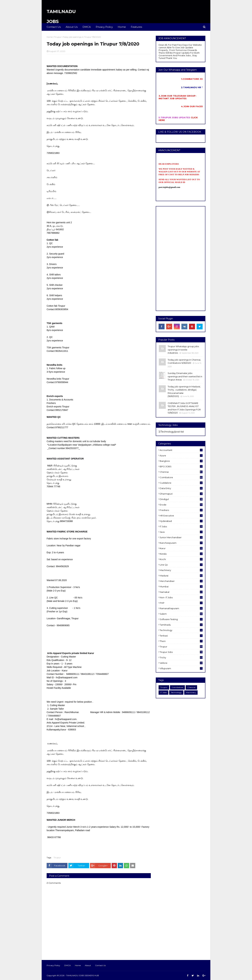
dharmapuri (181, 494)
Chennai (181, 472)
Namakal (181, 592)
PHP (181, 603)
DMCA (68, 965)
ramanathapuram (181, 608)
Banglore (181, 461)
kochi (181, 559)
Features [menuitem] (136, 27)
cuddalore (181, 483)
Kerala (181, 554)
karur (181, 548)
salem (181, 614)
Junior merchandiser (181, 537)
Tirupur (58, 37)
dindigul (181, 499)
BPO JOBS (181, 466)
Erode (181, 505)
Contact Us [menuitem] (54, 27)
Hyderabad (181, 521)
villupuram (181, 668)
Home (50, 37)
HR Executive (181, 516)
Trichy (181, 657)
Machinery (181, 570)
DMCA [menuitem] (87, 27)
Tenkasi (181, 636)
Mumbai (181, 587)
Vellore (181, 663)
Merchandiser (181, 581)
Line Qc (181, 565)
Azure (181, 456)
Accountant (181, 450)
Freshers (181, 510)
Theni (181, 641)
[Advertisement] (181, 259)
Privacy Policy (53, 965)
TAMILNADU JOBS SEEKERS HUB (83, 975)
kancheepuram (181, 543)
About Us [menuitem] (72, 27)
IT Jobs (181, 526)
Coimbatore (181, 477)
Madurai (181, 576)
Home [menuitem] (122, 27)
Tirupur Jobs (181, 652)
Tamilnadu (181, 625)
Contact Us (100, 965)
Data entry (181, 488)
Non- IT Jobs (181, 597)
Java (181, 532)
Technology (181, 630)
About (88, 965)
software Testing (181, 619)
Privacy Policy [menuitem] (104, 27)
